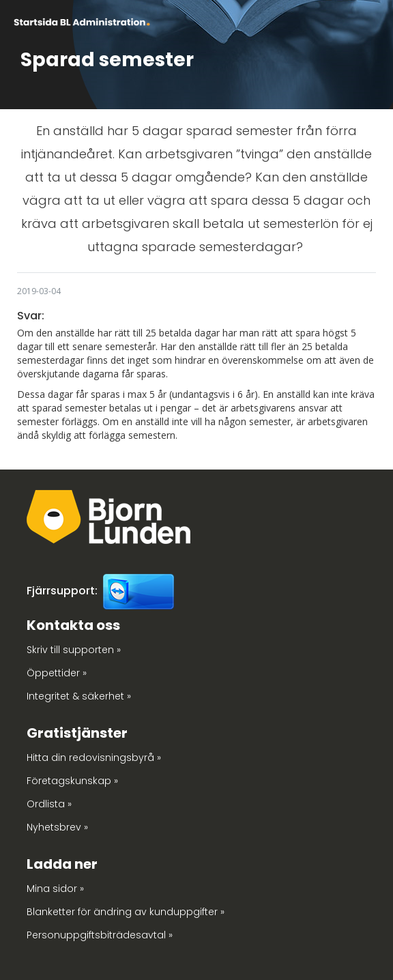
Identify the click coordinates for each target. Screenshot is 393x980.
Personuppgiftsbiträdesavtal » (100, 935)
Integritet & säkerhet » (79, 696)
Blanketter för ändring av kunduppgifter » (126, 912)
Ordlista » (49, 804)
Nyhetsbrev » (57, 827)
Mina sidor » (55, 889)
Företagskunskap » (72, 781)
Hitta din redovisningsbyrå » (94, 758)
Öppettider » (57, 673)
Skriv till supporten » (74, 650)
